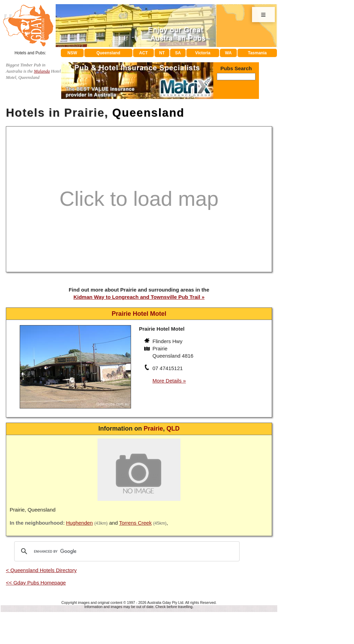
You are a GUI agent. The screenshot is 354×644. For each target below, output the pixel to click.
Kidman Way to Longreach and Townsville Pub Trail (137, 297)
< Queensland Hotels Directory (41, 570)
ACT (144, 53)
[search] (126, 551)
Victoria (203, 53)
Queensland (108, 53)
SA (178, 53)
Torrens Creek (136, 523)
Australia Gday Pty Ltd (165, 602)
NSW (72, 53)
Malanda (42, 71)
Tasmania (257, 53)
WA (228, 53)
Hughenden (80, 523)
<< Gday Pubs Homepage (36, 583)
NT (162, 53)
